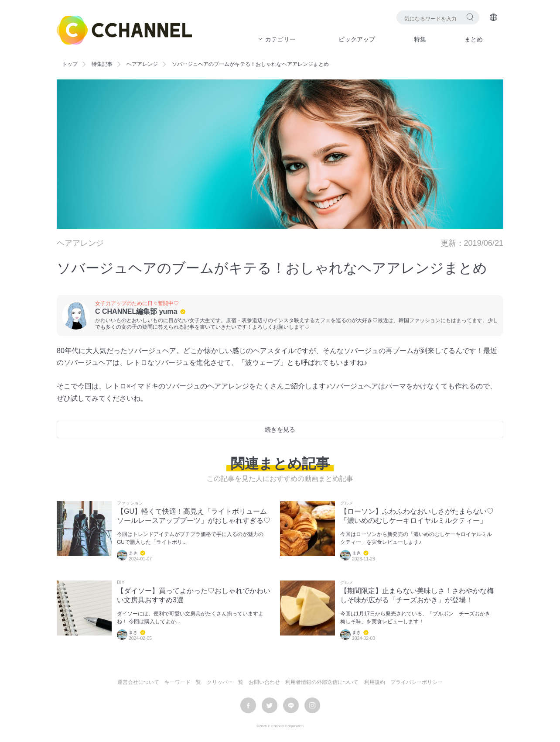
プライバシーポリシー (417, 682)
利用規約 (375, 682)
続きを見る (280, 429)
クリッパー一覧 (225, 682)
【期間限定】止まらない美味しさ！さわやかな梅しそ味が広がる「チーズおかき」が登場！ (417, 595)
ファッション (130, 503)
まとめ (474, 39)
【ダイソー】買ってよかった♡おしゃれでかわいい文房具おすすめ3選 (194, 595)
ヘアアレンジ (142, 64)
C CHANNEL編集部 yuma (136, 311)
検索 (470, 17)
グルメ (347, 503)
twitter (270, 705)
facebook (248, 705)
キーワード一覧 (183, 682)
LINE (291, 705)
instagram (312, 705)
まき (133, 553)
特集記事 (102, 64)
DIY (121, 583)
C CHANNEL (124, 30)
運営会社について (138, 682)
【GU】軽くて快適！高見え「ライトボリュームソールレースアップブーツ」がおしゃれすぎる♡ (194, 516)
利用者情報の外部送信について (322, 682)
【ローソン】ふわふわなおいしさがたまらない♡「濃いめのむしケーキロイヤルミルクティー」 (417, 516)
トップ (70, 64)
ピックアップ (357, 39)
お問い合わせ (264, 682)
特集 (420, 39)
